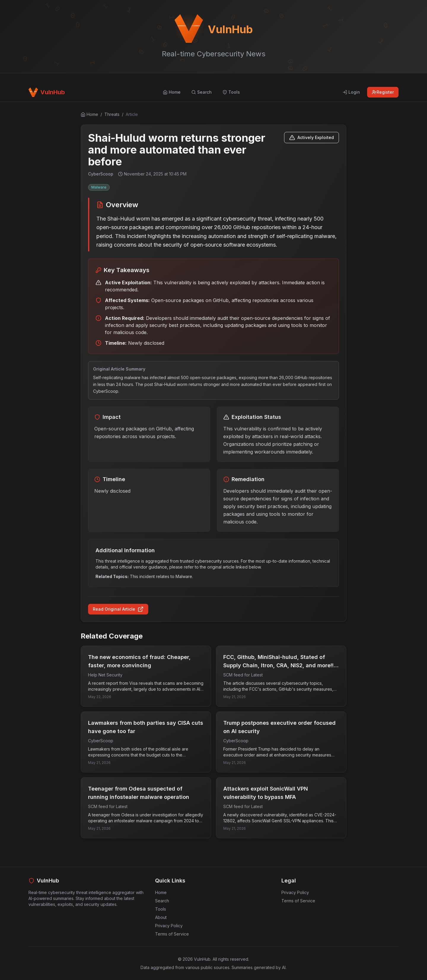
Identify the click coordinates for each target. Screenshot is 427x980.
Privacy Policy (169, 926)
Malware (99, 187)
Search (162, 901)
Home (161, 892)
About (161, 917)
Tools (161, 909)
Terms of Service (172, 934)
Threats (112, 114)
